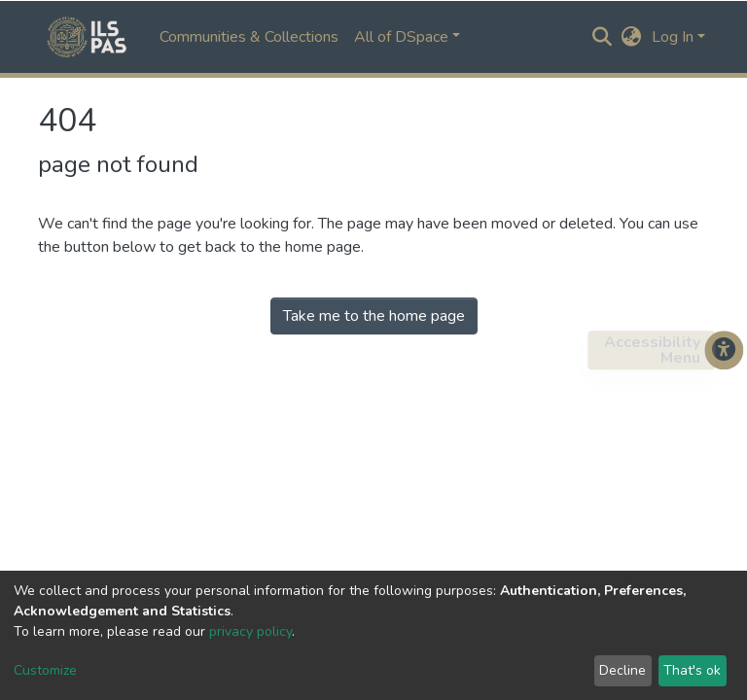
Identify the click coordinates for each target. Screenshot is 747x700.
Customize (45, 670)
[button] (632, 37)
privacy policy (250, 631)
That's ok (692, 670)
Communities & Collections (249, 37)
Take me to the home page (374, 316)
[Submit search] (603, 37)
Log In (673, 37)
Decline (622, 670)
